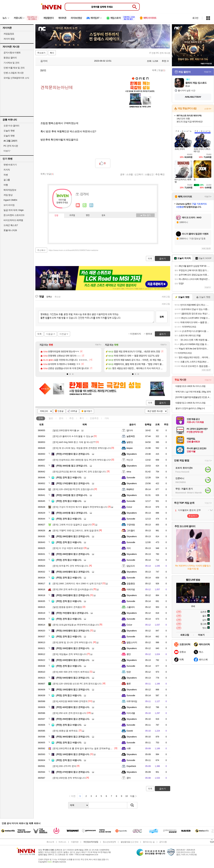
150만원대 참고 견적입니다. (73, 690)
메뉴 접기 (145, 215)
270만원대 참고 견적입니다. (73, 454)
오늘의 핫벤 (9, 131)
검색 (132, 805)
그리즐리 (131, 531)
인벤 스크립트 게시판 (14, 73)
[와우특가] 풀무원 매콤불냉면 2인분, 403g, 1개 (193, 397)
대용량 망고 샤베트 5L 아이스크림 (190, 403)
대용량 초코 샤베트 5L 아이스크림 (190, 386)
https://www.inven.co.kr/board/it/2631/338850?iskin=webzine (73, 250)
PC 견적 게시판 (11, 146)
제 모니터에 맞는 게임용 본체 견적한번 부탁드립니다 (82, 448)
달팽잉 (130, 442)
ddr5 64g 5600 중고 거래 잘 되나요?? (74, 442)
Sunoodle (131, 478)
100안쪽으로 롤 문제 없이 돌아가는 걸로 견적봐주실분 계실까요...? (89, 748)
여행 (6, 185)
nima (129, 472)
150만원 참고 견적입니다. (72, 495)
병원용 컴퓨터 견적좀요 (67, 607)
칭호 (103, 215)
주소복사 (41, 250)
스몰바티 (131, 607)
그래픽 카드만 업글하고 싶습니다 (72, 525)
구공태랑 (131, 525)
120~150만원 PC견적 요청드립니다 (73, 489)
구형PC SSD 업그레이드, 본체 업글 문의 (76, 531)
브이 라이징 (9, 205)
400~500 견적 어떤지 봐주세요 (71, 672)
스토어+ (208, 109)
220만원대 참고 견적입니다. (73, 572)
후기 (82, 418)
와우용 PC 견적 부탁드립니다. (71, 566)
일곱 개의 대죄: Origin (14, 210)
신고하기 (139, 174)
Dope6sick (131, 766)
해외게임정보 (10, 190)
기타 (107, 418)
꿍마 (129, 778)
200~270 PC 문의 (64, 766)
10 (127, 796)
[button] (67, 374)
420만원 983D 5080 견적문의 (70, 701)
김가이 (42, 61)
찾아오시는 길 (149, 842)
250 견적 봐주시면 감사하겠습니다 (73, 589)
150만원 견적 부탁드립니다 (69, 778)
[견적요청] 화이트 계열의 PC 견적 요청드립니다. (80, 472)
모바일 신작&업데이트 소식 (16, 78)
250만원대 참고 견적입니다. (73, 595)
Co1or (129, 507)
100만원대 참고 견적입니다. (73, 754)
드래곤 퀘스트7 (11, 225)
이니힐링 (85, 205)
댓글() (162, 70)
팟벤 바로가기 (10, 165)
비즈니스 (62, 842)
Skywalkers (132, 454)
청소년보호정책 (109, 842)
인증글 (60, 411)
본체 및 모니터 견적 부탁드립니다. (73, 642)
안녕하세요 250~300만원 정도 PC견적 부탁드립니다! (82, 460)
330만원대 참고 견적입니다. (73, 648)
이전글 (63, 334)
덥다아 (130, 430)
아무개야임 (132, 701)
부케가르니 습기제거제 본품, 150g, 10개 (193, 392)
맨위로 (149, 334)
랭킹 (88, 215)
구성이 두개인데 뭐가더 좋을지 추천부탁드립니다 (80, 507)
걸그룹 (7, 180)
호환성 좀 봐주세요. (66, 731)
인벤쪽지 (78, 205)
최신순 (58, 297)
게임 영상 (8, 195)
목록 (154, 70)
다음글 (49, 334)
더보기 (91, 205)
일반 (51, 418)
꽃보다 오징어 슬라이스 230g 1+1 (190, 408)
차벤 (6, 175)
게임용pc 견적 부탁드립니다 (70, 654)
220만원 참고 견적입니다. (72, 513)
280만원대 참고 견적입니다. (73, 536)
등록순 (49, 297)
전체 (41, 418)
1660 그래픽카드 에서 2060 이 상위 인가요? (77, 584)
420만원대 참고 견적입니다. (73, 707)
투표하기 (193, 516)
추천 (71, 418)
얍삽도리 (131, 566)
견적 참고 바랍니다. (69, 478)
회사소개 (50, 842)
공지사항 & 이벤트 (12, 53)
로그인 (195, 18)
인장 (56, 216)
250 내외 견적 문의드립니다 (70, 713)
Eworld (130, 731)
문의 (61, 418)
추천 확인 (160, 174)
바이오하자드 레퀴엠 (13, 220)
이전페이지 (136, 334)
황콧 (129, 684)
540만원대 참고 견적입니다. (73, 678)
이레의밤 (131, 589)
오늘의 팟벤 (9, 136)
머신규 (130, 460)
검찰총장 (131, 584)
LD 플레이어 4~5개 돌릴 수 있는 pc (73, 436)
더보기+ (98, 345)
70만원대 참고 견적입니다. (72, 613)
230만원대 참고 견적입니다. (73, 631)
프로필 (72, 215)
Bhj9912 (130, 489)
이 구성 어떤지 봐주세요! (68, 548)
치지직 (7, 170)
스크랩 (129, 174)
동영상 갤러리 (10, 58)
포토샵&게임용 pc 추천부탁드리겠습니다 (76, 625)
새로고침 (166, 297)
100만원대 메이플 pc (66, 430)
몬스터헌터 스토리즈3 (14, 215)
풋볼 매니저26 (10, 230)
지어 (129, 548)
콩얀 (129, 654)
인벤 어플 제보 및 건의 (14, 68)
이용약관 (75, 842)
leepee (130, 448)
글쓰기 (163, 403)
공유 (122, 174)
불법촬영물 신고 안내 (129, 842)
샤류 (129, 748)
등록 (162, 317)
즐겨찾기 (88, 411)
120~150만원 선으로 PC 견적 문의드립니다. (77, 684)
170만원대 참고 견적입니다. (73, 483)
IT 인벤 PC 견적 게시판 (160, 53)
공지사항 (163, 842)
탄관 (129, 672)
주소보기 (41, 53)
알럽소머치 (132, 642)
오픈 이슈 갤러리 (11, 126)
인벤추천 (94, 418)
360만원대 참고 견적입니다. (73, 737)
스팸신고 (149, 174)
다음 (132, 796)
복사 (52, 53)
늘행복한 (131, 436)
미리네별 (131, 713)
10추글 (74, 411)
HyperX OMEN (10, 200)
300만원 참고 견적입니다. (72, 466)
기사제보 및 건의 (11, 63)
